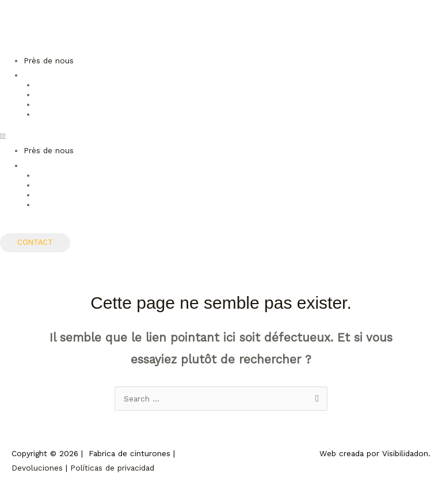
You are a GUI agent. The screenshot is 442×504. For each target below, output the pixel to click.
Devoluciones (37, 468)
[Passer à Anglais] (239, 94)
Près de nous (49, 60)
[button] (221, 136)
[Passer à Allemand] (239, 104)
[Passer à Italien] (239, 113)
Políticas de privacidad (112, 468)
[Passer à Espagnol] (239, 84)
